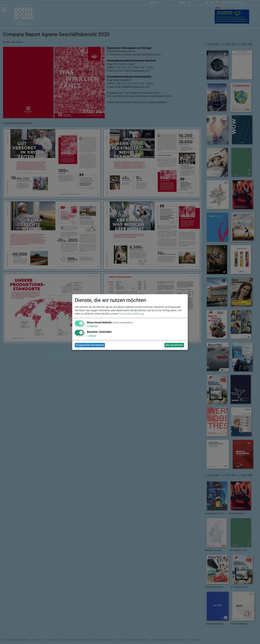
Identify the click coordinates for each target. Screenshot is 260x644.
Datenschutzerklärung (131, 314)
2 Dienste (92, 326)
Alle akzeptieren (174, 345)
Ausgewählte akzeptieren (90, 345)
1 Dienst (91, 336)
